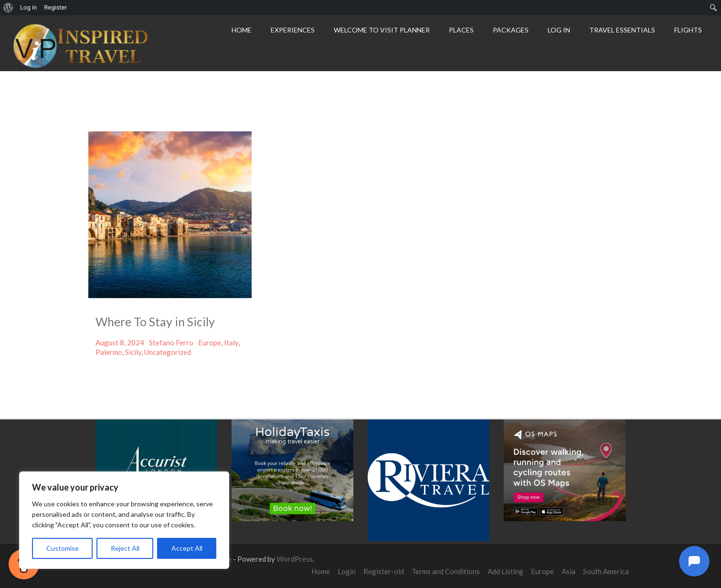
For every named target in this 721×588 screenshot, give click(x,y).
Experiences (293, 30)
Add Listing (505, 571)
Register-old (384, 571)
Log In (559, 30)
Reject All (125, 548)
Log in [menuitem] (28, 7)
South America (606, 571)
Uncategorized (168, 352)
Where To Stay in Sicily (155, 321)
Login (347, 571)
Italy (231, 342)
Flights (688, 30)
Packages (511, 30)
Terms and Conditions (446, 571)
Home (242, 30)
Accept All (187, 548)
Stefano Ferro (171, 342)
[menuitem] (8, 8)
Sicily (133, 352)
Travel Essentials (622, 30)
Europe (210, 342)
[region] (124, 520)
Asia (568, 571)
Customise (63, 548)
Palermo (109, 352)
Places (461, 30)
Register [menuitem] (55, 7)
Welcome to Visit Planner (382, 30)
